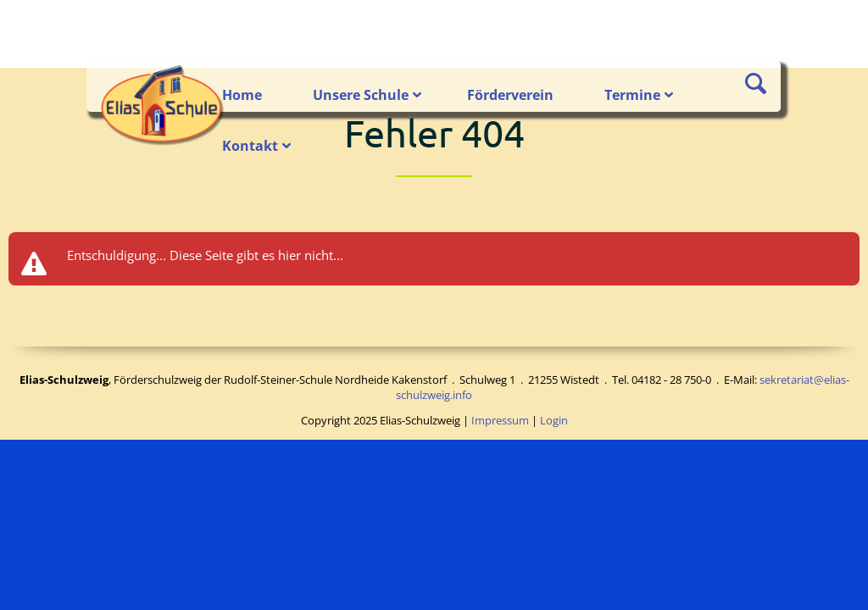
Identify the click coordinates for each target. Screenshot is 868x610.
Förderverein (510, 95)
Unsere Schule (361, 95)
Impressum (500, 420)
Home (242, 95)
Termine (632, 95)
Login (554, 420)
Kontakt (250, 146)
